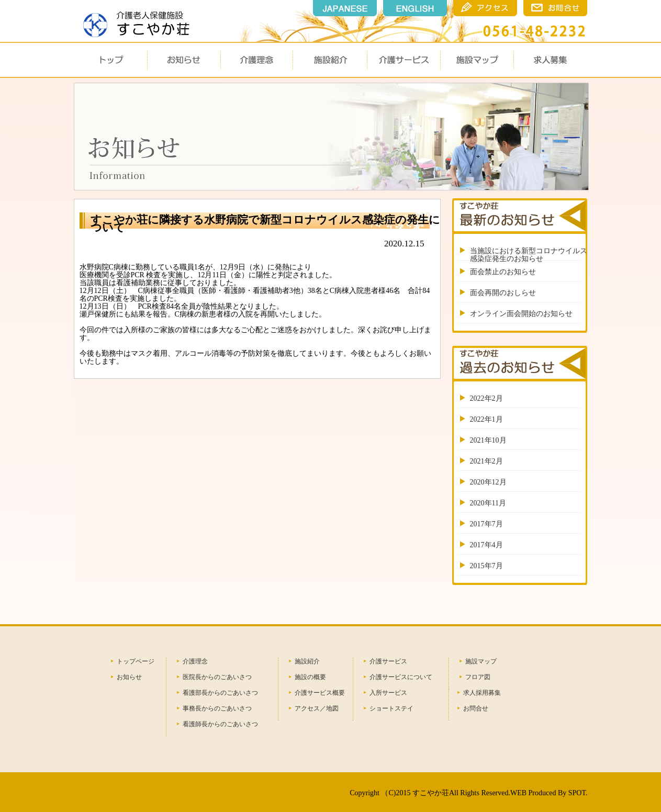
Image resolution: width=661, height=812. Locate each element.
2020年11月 (488, 503)
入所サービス (388, 693)
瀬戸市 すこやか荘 (133, 20)
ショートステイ (391, 708)
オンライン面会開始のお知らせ (521, 314)
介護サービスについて (401, 677)
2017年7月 (486, 524)
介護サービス (404, 60)
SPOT (577, 793)
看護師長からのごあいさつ (220, 724)
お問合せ (476, 708)
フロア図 (478, 677)
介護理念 (257, 60)
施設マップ (477, 60)
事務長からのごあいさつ (217, 708)
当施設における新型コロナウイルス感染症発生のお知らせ (529, 255)
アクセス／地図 (317, 708)
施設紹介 (307, 661)
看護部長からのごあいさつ (220, 693)
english (415, 8)
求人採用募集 (482, 693)
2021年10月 (488, 440)
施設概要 (329, 60)
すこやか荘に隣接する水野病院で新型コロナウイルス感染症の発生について (265, 224)
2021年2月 (486, 461)
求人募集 (550, 60)
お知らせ (184, 60)
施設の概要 (310, 677)
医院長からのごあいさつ (217, 677)
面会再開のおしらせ (503, 293)
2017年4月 (486, 545)
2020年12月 (488, 482)
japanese (345, 8)
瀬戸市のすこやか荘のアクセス (485, 8)
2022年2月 (486, 398)
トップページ (136, 661)
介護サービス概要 (320, 693)
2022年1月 (486, 419)
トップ (110, 60)
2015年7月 (486, 566)
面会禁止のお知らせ (503, 272)
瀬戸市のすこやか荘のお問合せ (555, 8)
